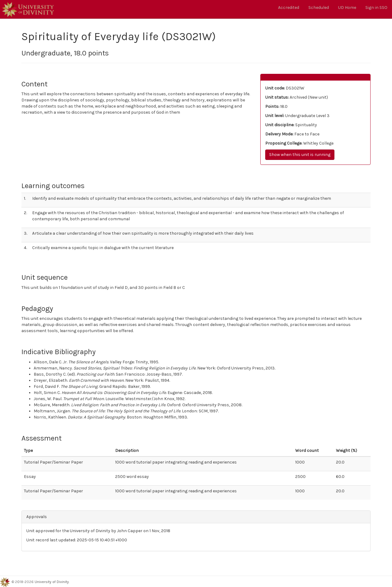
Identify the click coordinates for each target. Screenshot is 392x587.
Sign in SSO (376, 8)
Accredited (289, 8)
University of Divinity (52, 582)
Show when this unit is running (300, 155)
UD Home (347, 8)
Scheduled (319, 8)
